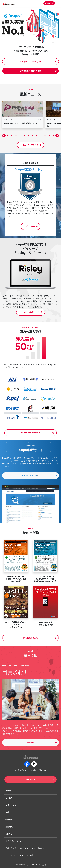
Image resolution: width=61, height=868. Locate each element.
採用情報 (30, 742)
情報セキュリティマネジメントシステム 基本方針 (25, 848)
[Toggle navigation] (58, 3)
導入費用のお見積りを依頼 (30, 71)
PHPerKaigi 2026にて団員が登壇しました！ (22, 123)
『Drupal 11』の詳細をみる (30, 62)
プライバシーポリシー (14, 841)
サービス (9, 798)
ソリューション (12, 805)
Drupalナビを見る (30, 475)
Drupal (8, 791)
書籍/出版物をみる (30, 638)
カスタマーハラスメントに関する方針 (20, 855)
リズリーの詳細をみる (30, 312)
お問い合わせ (30, 779)
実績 (7, 812)
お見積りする (49, 3)
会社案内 (9, 819)
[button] (4, 136)
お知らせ (9, 834)
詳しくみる (30, 226)
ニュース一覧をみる (30, 145)
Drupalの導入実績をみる (30, 433)
